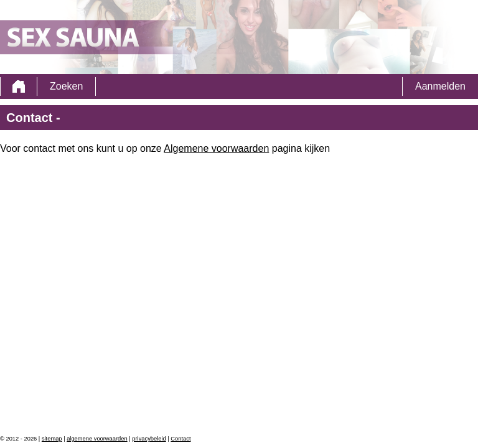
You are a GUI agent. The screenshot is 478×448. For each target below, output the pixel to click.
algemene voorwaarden (97, 439)
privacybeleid (149, 439)
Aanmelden (440, 86)
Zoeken (66, 86)
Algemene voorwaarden (216, 148)
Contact (180, 439)
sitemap (52, 439)
